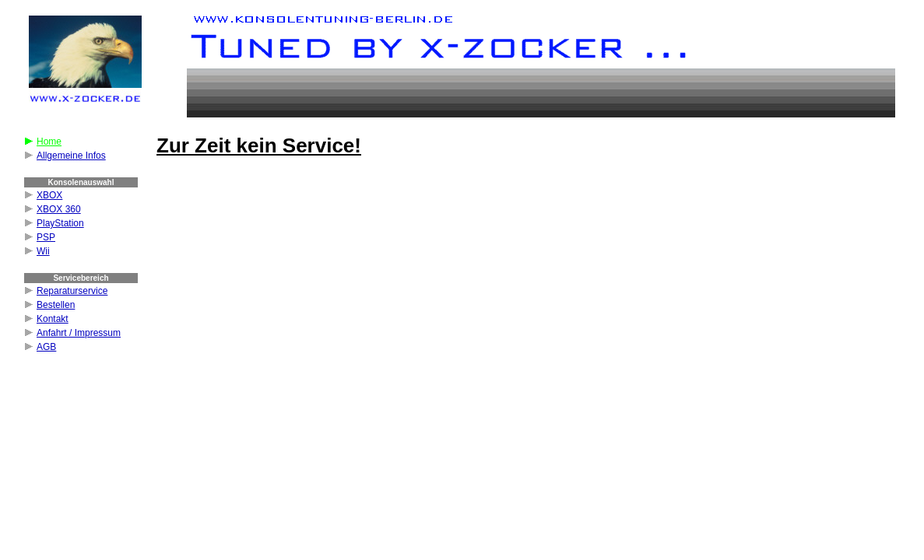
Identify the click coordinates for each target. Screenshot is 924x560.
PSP (46, 237)
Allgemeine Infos (71, 156)
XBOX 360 (59, 209)
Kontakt (53, 319)
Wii (43, 251)
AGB (46, 347)
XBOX (49, 195)
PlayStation (60, 223)
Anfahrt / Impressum (79, 333)
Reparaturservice (72, 291)
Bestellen (56, 305)
